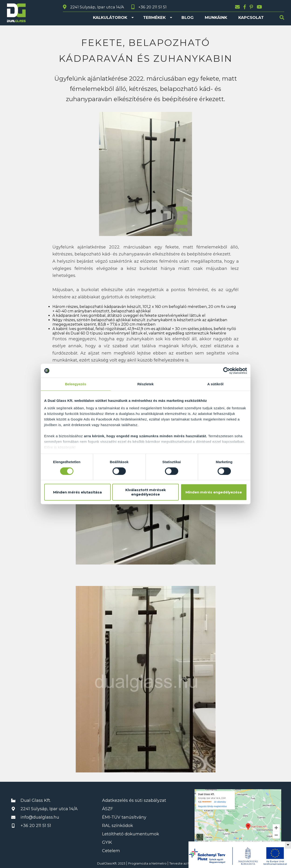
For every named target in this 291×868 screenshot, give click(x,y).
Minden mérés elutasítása (77, 492)
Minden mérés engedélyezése (214, 492)
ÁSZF (108, 809)
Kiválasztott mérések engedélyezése (146, 492)
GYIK (107, 842)
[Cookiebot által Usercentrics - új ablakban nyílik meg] (227, 371)
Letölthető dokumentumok (131, 834)
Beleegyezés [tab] (76, 384)
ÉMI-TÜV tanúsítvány (124, 817)
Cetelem (111, 851)
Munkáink (216, 17)
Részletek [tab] (145, 384)
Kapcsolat (251, 17)
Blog (188, 17)
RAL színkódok (118, 826)
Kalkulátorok (110, 17)
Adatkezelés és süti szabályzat (134, 800)
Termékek (154, 17)
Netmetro (159, 863)
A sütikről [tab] (216, 384)
